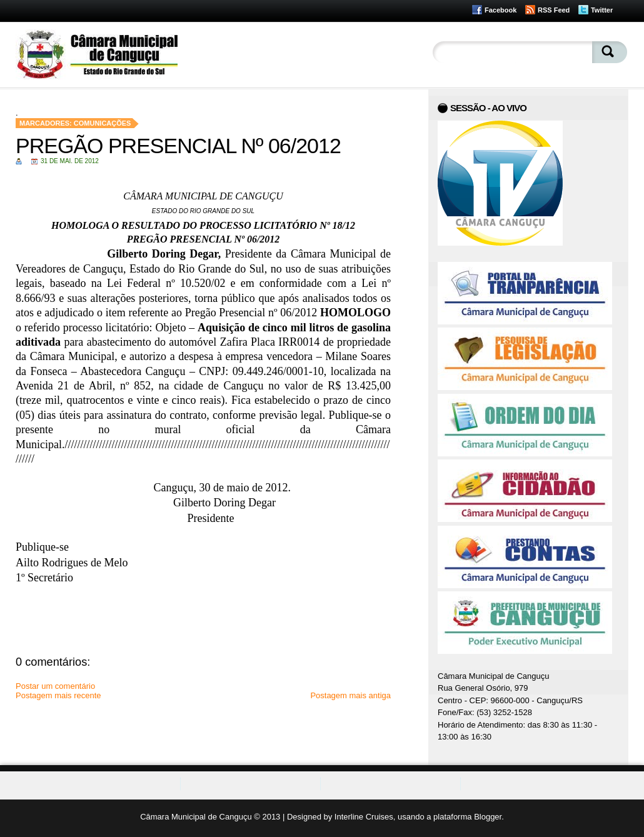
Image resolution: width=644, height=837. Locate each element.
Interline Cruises (364, 817)
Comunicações (103, 123)
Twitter (602, 10)
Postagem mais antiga (350, 695)
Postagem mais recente (58, 695)
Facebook (501, 10)
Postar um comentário (55, 686)
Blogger (488, 817)
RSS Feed (554, 10)
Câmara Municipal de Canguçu (196, 817)
